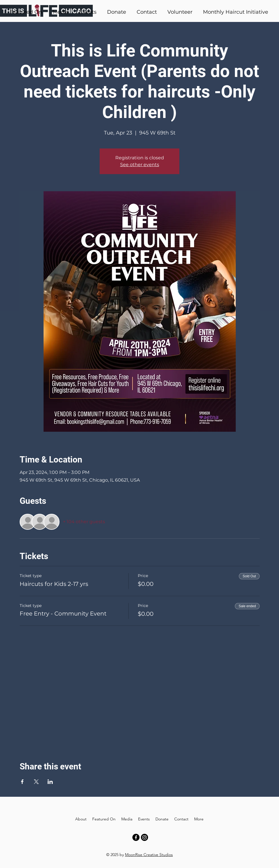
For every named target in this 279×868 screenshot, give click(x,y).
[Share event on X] (36, 782)
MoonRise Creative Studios (149, 855)
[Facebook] (136, 837)
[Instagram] (144, 837)
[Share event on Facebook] (22, 782)
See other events (140, 165)
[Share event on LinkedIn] (50, 782)
